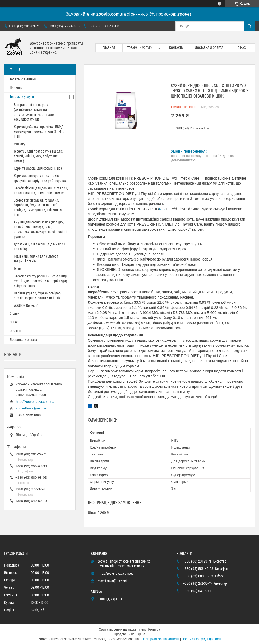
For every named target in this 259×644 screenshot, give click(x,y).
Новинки (16, 88)
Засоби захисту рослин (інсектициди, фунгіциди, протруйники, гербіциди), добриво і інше (41, 281)
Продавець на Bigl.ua (129, 634)
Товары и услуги (140, 48)
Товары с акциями (23, 79)
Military (19, 144)
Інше (17, 269)
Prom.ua (154, 629)
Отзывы (15, 331)
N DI (163, 209)
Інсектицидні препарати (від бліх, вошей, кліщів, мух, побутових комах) (39, 156)
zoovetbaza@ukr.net (32, 408)
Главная (109, 48)
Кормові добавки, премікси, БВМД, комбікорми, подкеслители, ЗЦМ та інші (39, 132)
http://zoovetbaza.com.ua (35, 402)
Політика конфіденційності (201, 639)
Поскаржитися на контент (160, 639)
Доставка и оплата (209, 48)
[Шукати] (249, 26)
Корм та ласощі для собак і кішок (38, 168)
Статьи (15, 314)
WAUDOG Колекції (26, 306)
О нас (242, 48)
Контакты (176, 48)
